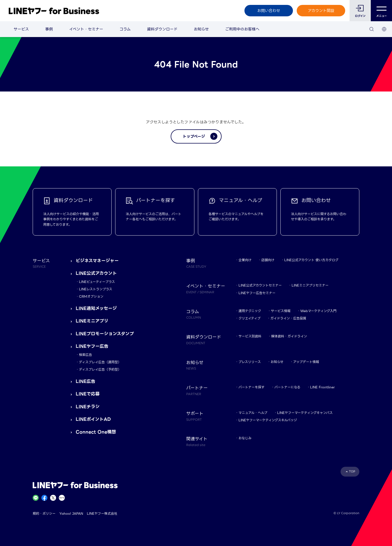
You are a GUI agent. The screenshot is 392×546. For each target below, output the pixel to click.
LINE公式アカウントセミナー (260, 285)
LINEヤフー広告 (92, 346)
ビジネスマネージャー (97, 261)
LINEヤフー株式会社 (102, 513)
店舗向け (268, 260)
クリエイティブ (249, 318)
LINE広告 (85, 381)
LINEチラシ (88, 407)
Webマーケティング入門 (318, 311)
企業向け (245, 260)
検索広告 (85, 355)
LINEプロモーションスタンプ (105, 334)
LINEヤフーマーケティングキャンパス (305, 413)
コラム (125, 29)
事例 (49, 29)
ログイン (360, 16)
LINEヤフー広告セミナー (257, 293)
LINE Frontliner (322, 387)
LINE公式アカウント (96, 273)
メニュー (382, 11)
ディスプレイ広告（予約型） (100, 369)
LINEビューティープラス (97, 282)
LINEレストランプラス (96, 289)
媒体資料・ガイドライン (289, 336)
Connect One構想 (96, 432)
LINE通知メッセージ (96, 308)
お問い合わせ (269, 11)
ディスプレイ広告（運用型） (100, 362)
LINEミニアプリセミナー (310, 285)
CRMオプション (91, 296)
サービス (21, 29)
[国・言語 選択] (384, 29)
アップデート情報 (306, 362)
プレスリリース (250, 362)
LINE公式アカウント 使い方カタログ (311, 260)
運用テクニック (250, 311)
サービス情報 (281, 311)
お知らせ (201, 29)
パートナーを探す (252, 387)
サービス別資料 (250, 336)
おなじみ (245, 438)
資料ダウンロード (162, 29)
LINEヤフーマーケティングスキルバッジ (268, 420)
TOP (352, 472)
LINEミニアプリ (92, 321)
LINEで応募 (88, 394)
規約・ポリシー (44, 513)
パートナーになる (287, 387)
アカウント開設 (321, 11)
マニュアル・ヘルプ (253, 413)
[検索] (372, 29)
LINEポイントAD (93, 419)
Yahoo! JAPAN (71, 513)
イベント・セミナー (86, 29)
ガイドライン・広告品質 (288, 318)
